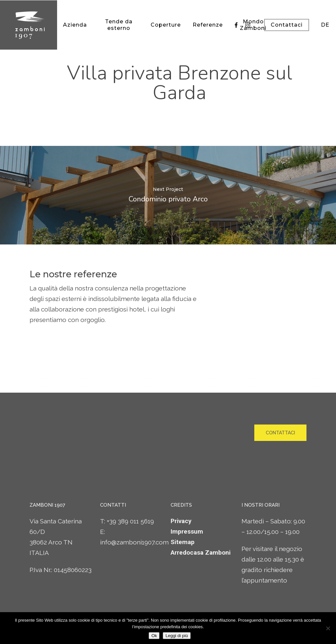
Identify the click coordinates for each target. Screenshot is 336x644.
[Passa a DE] (325, 25)
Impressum (187, 531)
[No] (328, 628)
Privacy (181, 521)
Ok (154, 636)
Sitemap (183, 542)
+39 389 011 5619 (130, 521)
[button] (280, 433)
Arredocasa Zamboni (201, 552)
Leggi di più (177, 636)
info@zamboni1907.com (134, 542)
